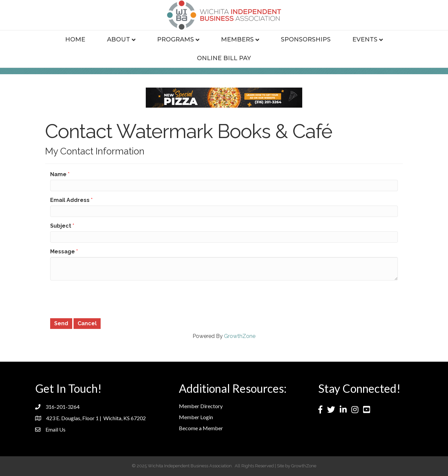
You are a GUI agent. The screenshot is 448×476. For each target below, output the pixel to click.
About (119, 39)
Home (75, 39)
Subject (61, 226)
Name (58, 174)
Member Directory (201, 406)
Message (63, 252)
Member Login (196, 417)
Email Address (70, 200)
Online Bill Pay (224, 58)
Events (365, 39)
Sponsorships (306, 39)
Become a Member (201, 428)
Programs (176, 39)
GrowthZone (240, 336)
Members (237, 39)
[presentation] (101, 299)
